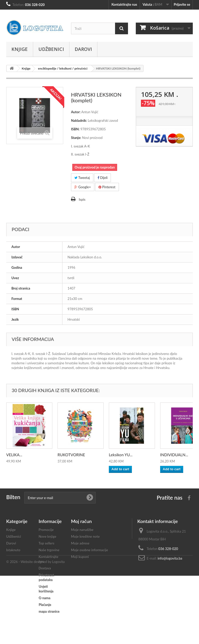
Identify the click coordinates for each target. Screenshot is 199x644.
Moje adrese (80, 543)
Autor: (76, 112)
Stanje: (76, 138)
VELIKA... (14, 455)
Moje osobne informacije (90, 550)
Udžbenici (51, 49)
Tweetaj (82, 178)
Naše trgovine (49, 550)
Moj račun (81, 521)
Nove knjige (47, 536)
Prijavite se (182, 4)
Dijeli (102, 178)
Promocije (46, 530)
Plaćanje (45, 605)
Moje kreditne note (85, 536)
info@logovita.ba (170, 558)
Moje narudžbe (82, 530)
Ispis (82, 199)
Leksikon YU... (121, 455)
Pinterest (107, 187)
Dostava (45, 568)
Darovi (83, 49)
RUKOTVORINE (71, 455)
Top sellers (47, 543)
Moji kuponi (80, 557)
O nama (44, 598)
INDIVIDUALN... (174, 455)
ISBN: (75, 129)
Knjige (20, 49)
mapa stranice (49, 611)
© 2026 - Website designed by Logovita (35, 630)
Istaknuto (13, 550)
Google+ (83, 187)
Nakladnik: (79, 120)
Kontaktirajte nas (124, 4)
